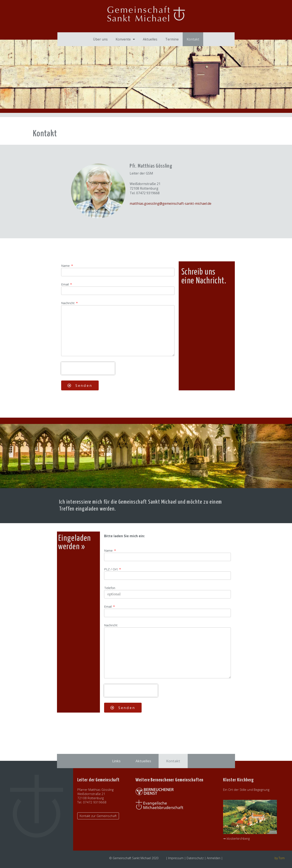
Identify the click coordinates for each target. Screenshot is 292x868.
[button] (98, 816)
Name (66, 266)
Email (65, 284)
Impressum (176, 858)
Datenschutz (195, 858)
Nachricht (68, 303)
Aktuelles (150, 39)
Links (116, 761)
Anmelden (214, 858)
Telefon (110, 588)
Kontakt (193, 39)
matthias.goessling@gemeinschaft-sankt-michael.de (171, 203)
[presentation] (88, 368)
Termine (172, 39)
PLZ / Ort (111, 569)
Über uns (100, 39)
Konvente (125, 39)
